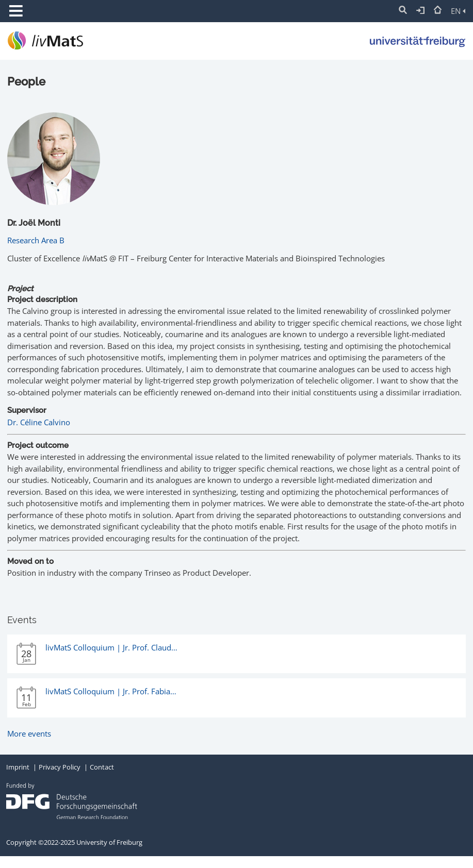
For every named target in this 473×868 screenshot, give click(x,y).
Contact (102, 767)
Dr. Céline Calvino (39, 422)
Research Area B (36, 240)
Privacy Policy (60, 767)
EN (458, 11)
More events (29, 733)
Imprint (18, 767)
